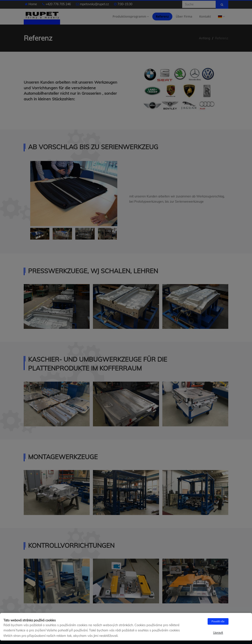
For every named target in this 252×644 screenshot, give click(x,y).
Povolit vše (218, 621)
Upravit (218, 633)
